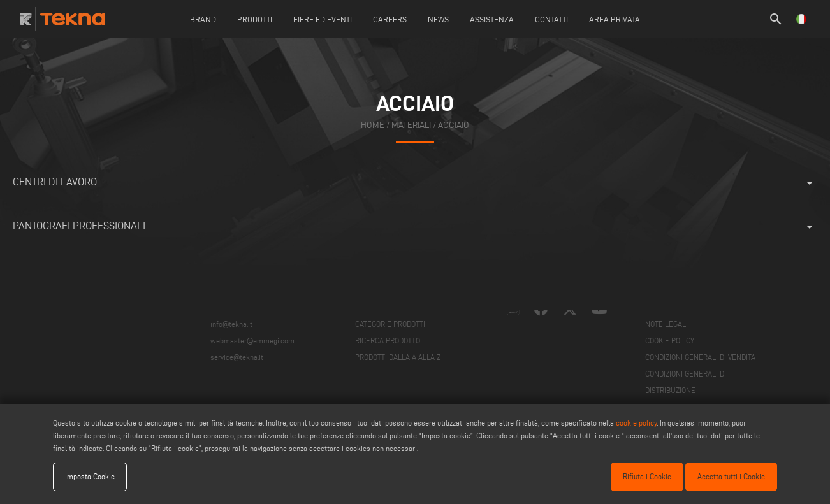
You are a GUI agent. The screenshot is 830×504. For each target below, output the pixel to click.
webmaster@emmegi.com (252, 341)
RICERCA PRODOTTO (388, 341)
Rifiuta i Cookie (647, 476)
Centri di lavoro (415, 183)
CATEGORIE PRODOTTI (390, 324)
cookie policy (636, 423)
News (438, 19)
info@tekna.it (231, 324)
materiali (411, 125)
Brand (203, 19)
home (373, 125)
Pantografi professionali (415, 227)
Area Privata (615, 19)
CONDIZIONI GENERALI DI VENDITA (700, 357)
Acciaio (454, 125)
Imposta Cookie (90, 476)
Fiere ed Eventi (323, 19)
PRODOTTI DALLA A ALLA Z (398, 357)
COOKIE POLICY (670, 341)
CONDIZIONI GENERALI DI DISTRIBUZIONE (686, 382)
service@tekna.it (237, 357)
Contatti (551, 19)
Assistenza (492, 19)
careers (390, 19)
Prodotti (255, 19)
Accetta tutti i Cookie (731, 476)
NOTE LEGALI (666, 324)
